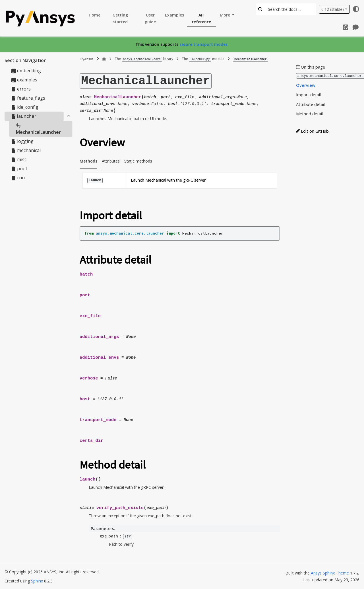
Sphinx (37, 581)
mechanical (26, 150)
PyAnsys (87, 59)
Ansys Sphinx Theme (330, 573)
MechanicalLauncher (38, 129)
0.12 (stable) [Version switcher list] (333, 9)
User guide (150, 18)
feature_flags (28, 98)
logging (22, 141)
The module (203, 59)
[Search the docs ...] (290, 9)
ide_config (25, 107)
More (226, 15)
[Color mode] (356, 9)
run (18, 178)
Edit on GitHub (312, 131)
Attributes (111, 161)
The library (144, 59)
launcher (24, 116)
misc (19, 159)
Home (95, 15)
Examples (174, 15)
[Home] (104, 59)
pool (19, 169)
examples (24, 80)
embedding (26, 71)
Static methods (138, 161)
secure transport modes (203, 44)
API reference (201, 18)
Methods (88, 161)
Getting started (120, 18)
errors (21, 89)
